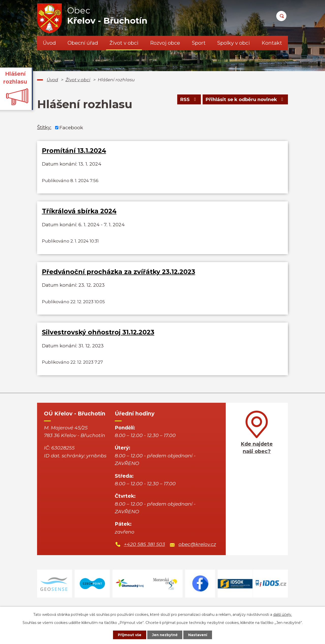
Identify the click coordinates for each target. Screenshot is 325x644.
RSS (186, 100)
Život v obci (124, 43)
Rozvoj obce (165, 43)
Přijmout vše (128, 635)
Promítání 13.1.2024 (74, 151)
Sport (199, 43)
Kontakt (272, 43)
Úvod (49, 43)
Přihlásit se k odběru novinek (244, 100)
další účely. (283, 614)
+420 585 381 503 (144, 553)
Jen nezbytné (165, 635)
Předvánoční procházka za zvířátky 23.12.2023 (119, 276)
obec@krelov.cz (197, 553)
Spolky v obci (233, 43)
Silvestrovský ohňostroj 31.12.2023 (98, 339)
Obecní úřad (83, 43)
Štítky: (44, 127)
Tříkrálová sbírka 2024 (79, 213)
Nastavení (200, 635)
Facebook (71, 127)
